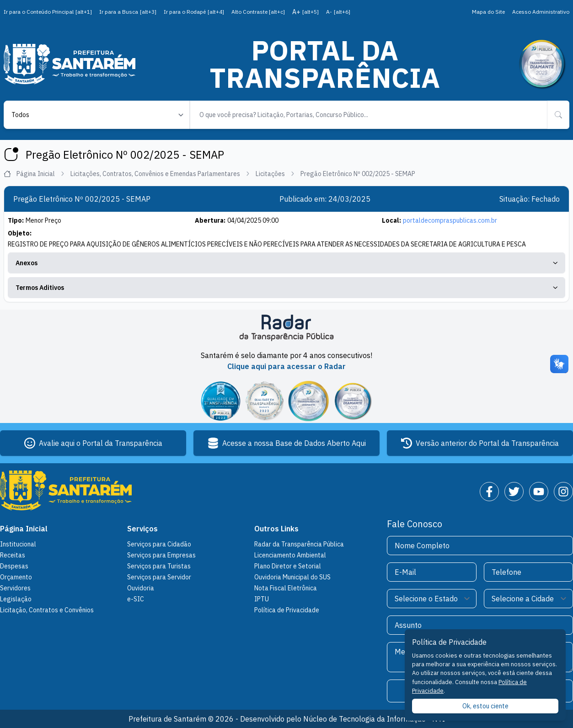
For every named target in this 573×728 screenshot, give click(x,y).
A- (338, 12)
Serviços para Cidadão (159, 544)
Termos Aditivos (286, 288)
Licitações (275, 174)
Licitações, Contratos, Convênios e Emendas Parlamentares (160, 174)
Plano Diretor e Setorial (288, 566)
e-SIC (136, 599)
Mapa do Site (488, 12)
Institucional (18, 544)
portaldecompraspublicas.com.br (450, 220)
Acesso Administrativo (541, 12)
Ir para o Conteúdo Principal (48, 12)
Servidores (15, 588)
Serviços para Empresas (161, 555)
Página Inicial (34, 174)
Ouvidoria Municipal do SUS (292, 577)
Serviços (142, 529)
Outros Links (276, 529)
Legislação (16, 599)
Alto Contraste (258, 12)
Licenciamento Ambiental (290, 555)
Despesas (14, 566)
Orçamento (16, 577)
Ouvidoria (141, 588)
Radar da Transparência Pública (299, 544)
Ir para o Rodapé (194, 12)
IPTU (262, 599)
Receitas (13, 555)
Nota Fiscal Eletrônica (286, 588)
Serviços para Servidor (159, 577)
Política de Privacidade (287, 610)
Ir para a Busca (128, 12)
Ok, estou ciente (485, 706)
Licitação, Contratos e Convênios (47, 610)
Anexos (286, 263)
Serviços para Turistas (159, 566)
